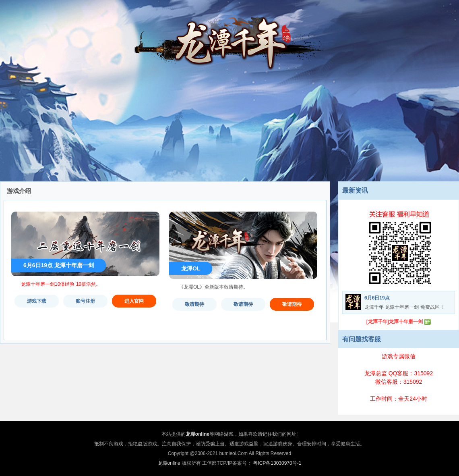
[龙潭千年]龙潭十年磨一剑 (395, 322)
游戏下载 (37, 301)
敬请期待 (194, 304)
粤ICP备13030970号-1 (277, 463)
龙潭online (169, 463)
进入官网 (134, 301)
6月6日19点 (377, 298)
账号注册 (85, 301)
